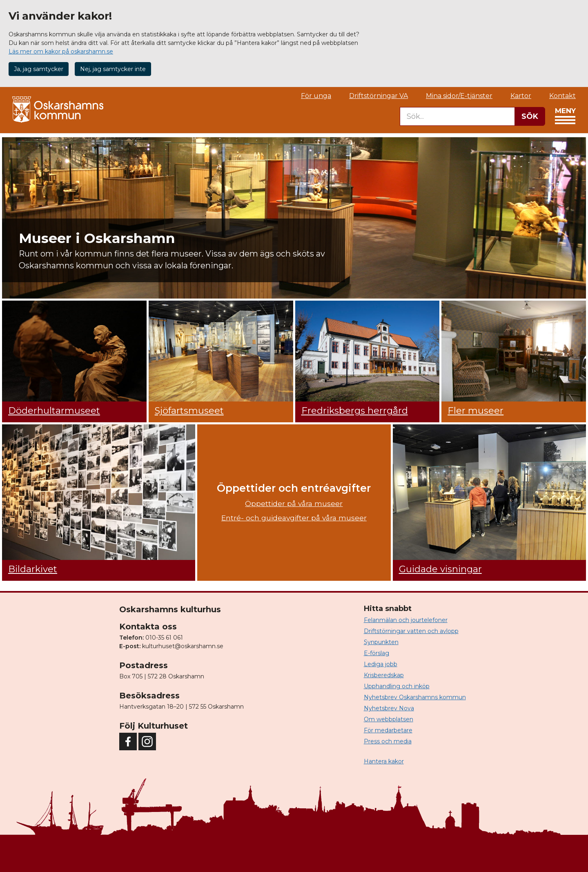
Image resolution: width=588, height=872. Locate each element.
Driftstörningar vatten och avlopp (411, 631)
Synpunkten (381, 642)
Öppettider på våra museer (294, 503)
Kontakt (562, 96)
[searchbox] (457, 116)
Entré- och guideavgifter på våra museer (294, 518)
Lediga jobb (381, 664)
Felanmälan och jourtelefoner (406, 620)
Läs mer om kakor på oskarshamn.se (61, 51)
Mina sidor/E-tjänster (459, 96)
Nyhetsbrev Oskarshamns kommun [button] (415, 697)
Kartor (521, 96)
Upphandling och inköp (397, 686)
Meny (565, 118)
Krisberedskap (384, 675)
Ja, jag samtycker (39, 69)
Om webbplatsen (389, 719)
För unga (316, 96)
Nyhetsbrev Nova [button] (389, 708)
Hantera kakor (384, 761)
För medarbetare (388, 730)
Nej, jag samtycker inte (113, 69)
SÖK (530, 116)
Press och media (388, 741)
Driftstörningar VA (379, 96)
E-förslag (376, 653)
